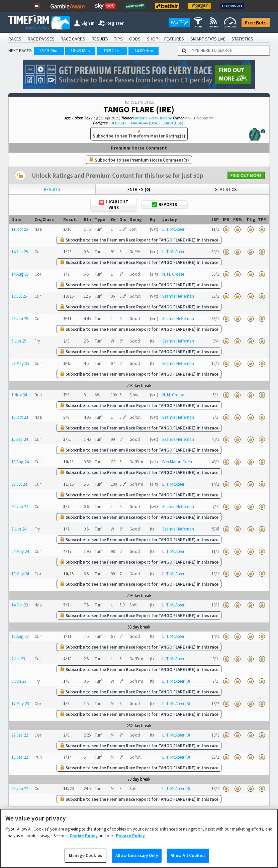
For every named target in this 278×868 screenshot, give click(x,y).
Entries (139, 189)
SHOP (153, 39)
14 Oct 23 (20, 605)
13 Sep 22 (20, 757)
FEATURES (174, 39)
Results (52, 189)
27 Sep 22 (20, 735)
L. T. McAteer (173, 229)
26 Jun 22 (20, 789)
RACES (15, 39)
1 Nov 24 (19, 395)
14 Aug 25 (20, 274)
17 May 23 (20, 704)
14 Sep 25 (20, 252)
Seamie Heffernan (178, 296)
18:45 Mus (80, 51)
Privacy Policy (130, 843)
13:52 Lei (112, 51)
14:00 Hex (144, 51)
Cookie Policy (84, 843)
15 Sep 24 (20, 439)
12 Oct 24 (20, 417)
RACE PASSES (41, 39)
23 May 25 (20, 363)
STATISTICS (242, 39)
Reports (164, 205)
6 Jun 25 (19, 341)
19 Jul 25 (19, 296)
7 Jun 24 (19, 529)
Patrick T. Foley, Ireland (153, 118)
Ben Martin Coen (177, 462)
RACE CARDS (73, 39)
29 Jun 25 (20, 319)
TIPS (118, 39)
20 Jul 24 (19, 484)
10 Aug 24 (20, 462)
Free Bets (256, 22)
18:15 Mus (49, 51)
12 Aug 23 (20, 636)
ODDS (135, 39)
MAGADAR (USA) (145, 123)
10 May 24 (20, 574)
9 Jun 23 (19, 681)
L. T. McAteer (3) (176, 681)
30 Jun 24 (20, 507)
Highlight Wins (114, 205)
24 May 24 (20, 551)
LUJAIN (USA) (172, 123)
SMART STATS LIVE (208, 39)
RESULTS (100, 39)
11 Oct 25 (20, 229)
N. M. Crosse (173, 274)
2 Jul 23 (18, 659)
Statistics (226, 189)
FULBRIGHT (118, 123)
